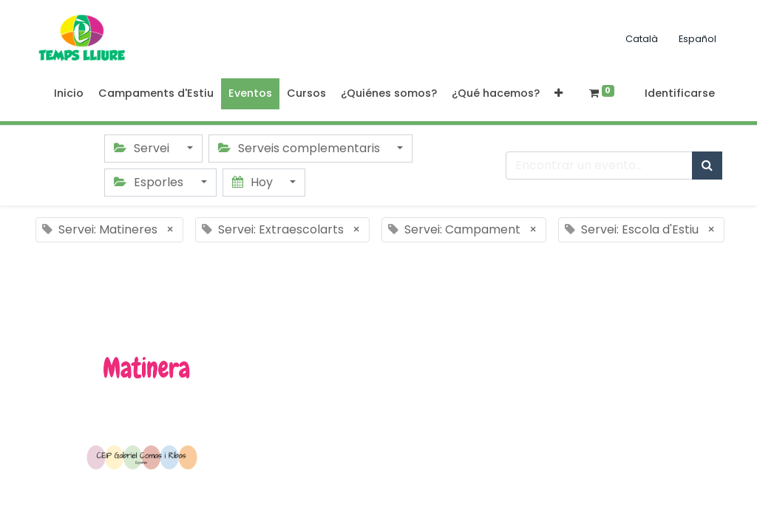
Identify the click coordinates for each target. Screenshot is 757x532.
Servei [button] (143, 148)
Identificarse (680, 93)
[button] (559, 94)
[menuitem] (69, 94)
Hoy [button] (254, 182)
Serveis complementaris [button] (301, 148)
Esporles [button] (150, 182)
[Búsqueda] (707, 166)
